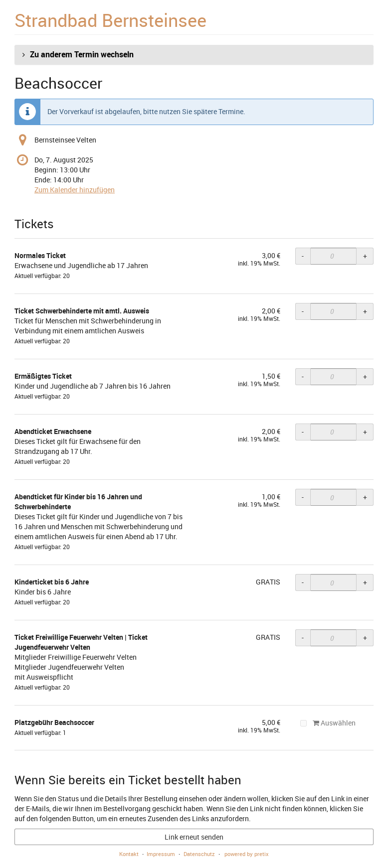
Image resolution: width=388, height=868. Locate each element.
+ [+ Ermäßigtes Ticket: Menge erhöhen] (365, 376)
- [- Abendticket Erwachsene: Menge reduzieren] (303, 432)
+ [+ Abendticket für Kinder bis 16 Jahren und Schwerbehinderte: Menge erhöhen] (365, 497)
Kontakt (129, 854)
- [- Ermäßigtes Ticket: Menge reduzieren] (303, 376)
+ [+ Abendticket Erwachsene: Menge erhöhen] (365, 432)
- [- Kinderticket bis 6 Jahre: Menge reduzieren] (303, 582)
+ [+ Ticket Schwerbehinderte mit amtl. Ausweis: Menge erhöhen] (365, 311)
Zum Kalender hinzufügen (75, 190)
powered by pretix (247, 854)
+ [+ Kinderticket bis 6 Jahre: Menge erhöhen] (365, 582)
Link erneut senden (194, 837)
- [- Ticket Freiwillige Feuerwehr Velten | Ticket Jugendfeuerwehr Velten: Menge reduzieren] (303, 638)
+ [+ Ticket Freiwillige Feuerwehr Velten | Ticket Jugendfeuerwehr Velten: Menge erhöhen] (365, 638)
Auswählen (328, 723)
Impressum (161, 854)
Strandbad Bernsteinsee (110, 20)
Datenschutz (199, 854)
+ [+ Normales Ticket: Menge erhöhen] (365, 256)
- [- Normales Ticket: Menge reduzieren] (303, 256)
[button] (194, 55)
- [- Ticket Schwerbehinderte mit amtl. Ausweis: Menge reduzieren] (303, 311)
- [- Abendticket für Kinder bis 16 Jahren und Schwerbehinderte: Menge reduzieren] (303, 497)
